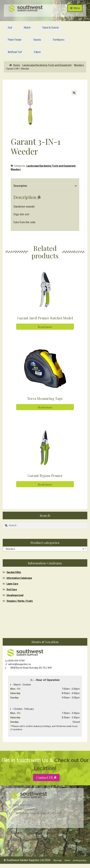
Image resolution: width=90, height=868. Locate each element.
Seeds (37, 40)
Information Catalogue (19, 578)
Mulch (27, 28)
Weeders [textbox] (44, 549)
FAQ (60, 839)
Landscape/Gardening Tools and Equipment (47, 65)
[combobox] (45, 549)
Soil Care (12, 589)
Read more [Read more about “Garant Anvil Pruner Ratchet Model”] (45, 327)
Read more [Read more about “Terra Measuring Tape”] (45, 407)
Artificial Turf (15, 52)
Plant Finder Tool (55, 832)
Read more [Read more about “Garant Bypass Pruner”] (45, 484)
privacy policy (80, 860)
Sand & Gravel (50, 28)
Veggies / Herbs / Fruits (20, 601)
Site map (58, 860)
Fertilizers (59, 40)
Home (16, 65)
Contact (72, 839)
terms (67, 860)
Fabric (37, 52)
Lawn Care (12, 584)
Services (48, 839)
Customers (33, 832)
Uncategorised (15, 595)
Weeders (79, 65)
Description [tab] (20, 186)
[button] (74, 93)
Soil (10, 28)
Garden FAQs (14, 572)
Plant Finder (15, 40)
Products (16, 832)
